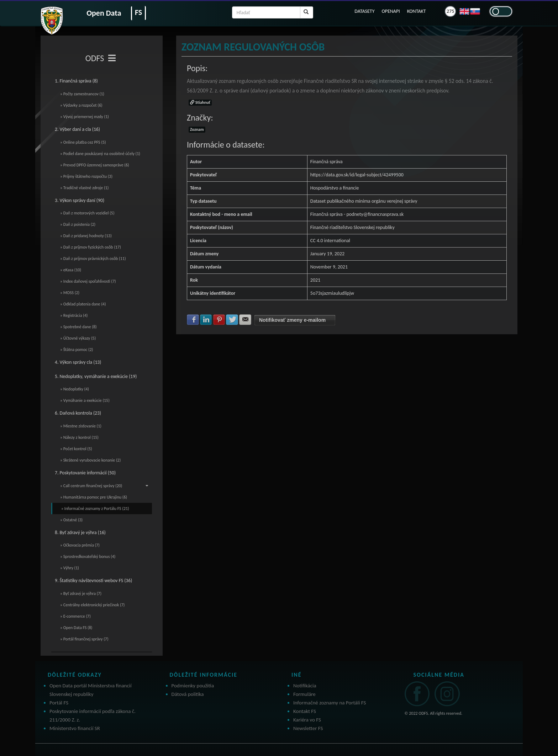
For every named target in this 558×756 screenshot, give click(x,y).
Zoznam (197, 129)
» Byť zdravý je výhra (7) (81, 593)
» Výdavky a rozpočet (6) (81, 105)
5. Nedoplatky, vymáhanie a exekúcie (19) (96, 376)
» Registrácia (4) (74, 315)
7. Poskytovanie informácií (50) (85, 473)
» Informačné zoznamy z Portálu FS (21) (95, 509)
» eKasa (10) (71, 270)
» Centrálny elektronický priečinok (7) (92, 605)
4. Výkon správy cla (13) (78, 362)
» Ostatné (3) (71, 520)
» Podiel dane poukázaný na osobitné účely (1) (100, 154)
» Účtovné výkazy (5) (78, 338)
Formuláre (304, 694)
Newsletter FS (308, 728)
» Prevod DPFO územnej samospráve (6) (95, 165)
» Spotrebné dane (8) (78, 327)
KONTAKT (417, 11)
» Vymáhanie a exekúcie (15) (85, 400)
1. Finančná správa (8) (76, 81)
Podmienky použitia (193, 686)
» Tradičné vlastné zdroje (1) (84, 188)
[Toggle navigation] (112, 58)
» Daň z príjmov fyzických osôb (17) (91, 247)
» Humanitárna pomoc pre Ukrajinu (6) (94, 497)
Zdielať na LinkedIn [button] (206, 320)
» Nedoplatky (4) (75, 389)
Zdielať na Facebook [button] (193, 320)
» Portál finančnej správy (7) (84, 639)
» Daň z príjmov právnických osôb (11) (93, 259)
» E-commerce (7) (75, 616)
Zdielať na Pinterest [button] (219, 320)
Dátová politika (188, 694)
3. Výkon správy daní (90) (80, 200)
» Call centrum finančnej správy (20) (104, 486)
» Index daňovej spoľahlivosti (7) (88, 281)
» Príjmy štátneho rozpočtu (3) (86, 176)
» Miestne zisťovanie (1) (81, 426)
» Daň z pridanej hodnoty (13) (86, 236)
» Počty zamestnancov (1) (82, 94)
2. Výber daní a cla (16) (77, 129)
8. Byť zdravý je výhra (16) (80, 533)
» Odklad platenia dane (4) (83, 304)
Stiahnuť (200, 102)
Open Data (104, 13)
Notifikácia (305, 686)
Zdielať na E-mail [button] (245, 320)
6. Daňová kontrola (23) (78, 413)
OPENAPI (391, 11)
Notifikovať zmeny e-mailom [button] (292, 320)
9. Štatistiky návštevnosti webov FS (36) (93, 581)
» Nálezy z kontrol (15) (79, 437)
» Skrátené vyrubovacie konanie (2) (90, 460)
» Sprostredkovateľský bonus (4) (88, 557)
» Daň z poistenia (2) (78, 224)
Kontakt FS (305, 711)
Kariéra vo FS (307, 720)
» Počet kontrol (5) (76, 449)
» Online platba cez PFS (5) (83, 142)
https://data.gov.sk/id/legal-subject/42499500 (357, 175)
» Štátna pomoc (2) (77, 350)
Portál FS (59, 703)
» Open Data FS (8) (76, 628)
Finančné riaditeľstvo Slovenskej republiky (352, 227)
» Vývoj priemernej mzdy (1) (85, 117)
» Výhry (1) (70, 568)
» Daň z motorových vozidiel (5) (87, 213)
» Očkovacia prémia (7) (80, 545)
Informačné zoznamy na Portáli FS (330, 703)
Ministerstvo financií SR (75, 728)
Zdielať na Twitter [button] (232, 320)
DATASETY (364, 11)
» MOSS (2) (70, 293)
